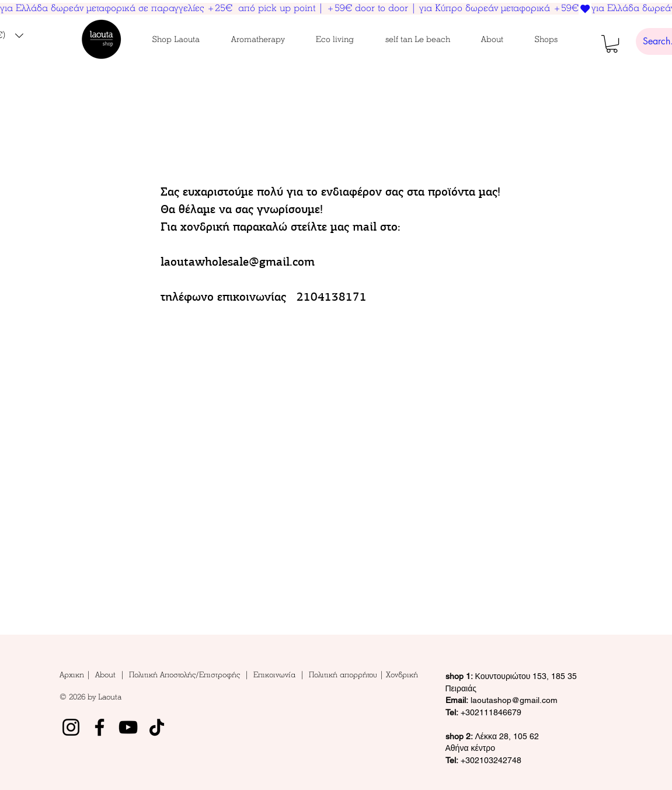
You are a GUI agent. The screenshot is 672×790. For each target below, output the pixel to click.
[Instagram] (71, 727)
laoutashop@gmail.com (502, 700)
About (108, 675)
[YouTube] (128, 727)
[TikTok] (157, 727)
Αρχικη (73, 675)
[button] (177, 40)
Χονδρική (402, 675)
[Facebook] (100, 727)
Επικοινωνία (277, 675)
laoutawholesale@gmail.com (238, 262)
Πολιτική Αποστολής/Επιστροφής (184, 675)
